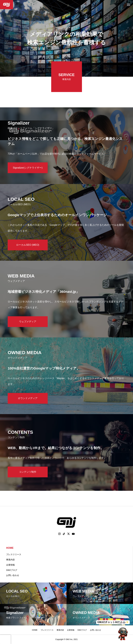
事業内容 (10, 560)
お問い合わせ (13, 575)
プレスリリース (14, 554)
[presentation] (5, 639)
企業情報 (10, 565)
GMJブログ (12, 570)
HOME (10, 548)
